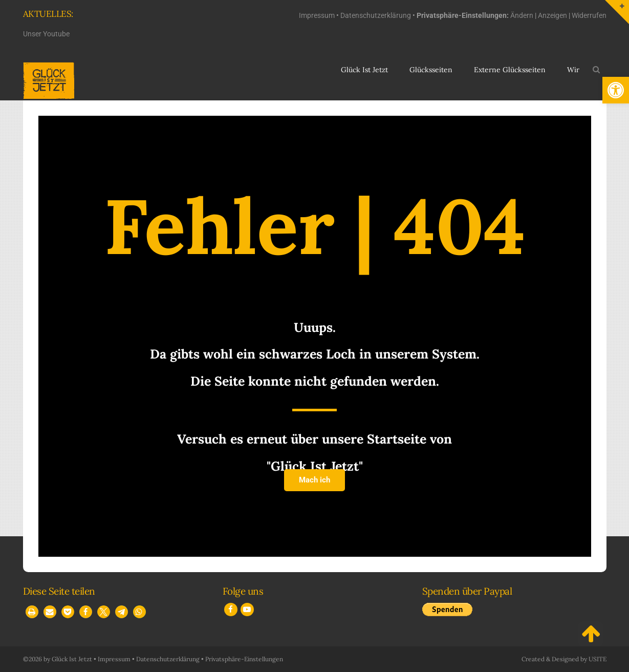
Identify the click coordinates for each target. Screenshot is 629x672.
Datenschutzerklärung (376, 15)
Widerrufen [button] (589, 15)
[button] (616, 90)
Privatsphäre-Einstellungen (244, 659)
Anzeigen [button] (552, 15)
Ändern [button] (522, 15)
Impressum (317, 15)
